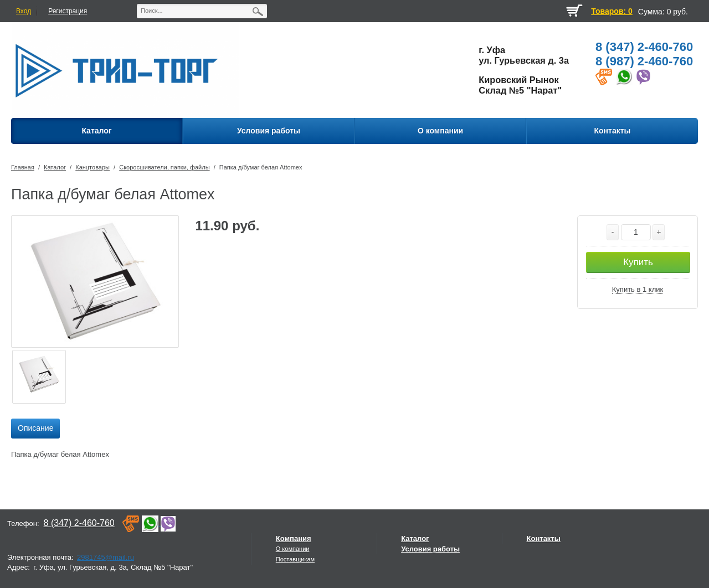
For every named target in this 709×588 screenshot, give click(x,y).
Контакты (544, 538)
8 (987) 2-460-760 (644, 61)
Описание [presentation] (35, 428)
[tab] (35, 429)
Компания (294, 538)
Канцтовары (93, 167)
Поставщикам (295, 559)
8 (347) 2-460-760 (644, 47)
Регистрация (68, 11)
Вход (24, 11)
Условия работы (430, 549)
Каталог (55, 167)
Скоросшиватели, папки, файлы (164, 167)
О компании (293, 549)
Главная (23, 167)
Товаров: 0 (612, 11)
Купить (638, 262)
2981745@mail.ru (106, 557)
